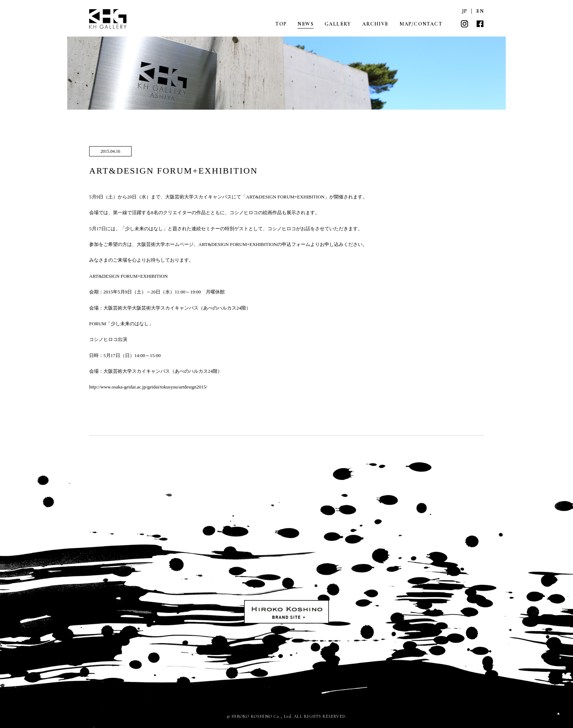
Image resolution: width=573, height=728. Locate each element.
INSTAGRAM (464, 24)
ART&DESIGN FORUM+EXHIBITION (174, 171)
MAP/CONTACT (421, 24)
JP (465, 11)
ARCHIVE (375, 24)
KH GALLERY (109, 19)
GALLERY (338, 24)
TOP (281, 24)
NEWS (306, 24)
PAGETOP (558, 713)
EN (480, 11)
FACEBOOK (480, 24)
